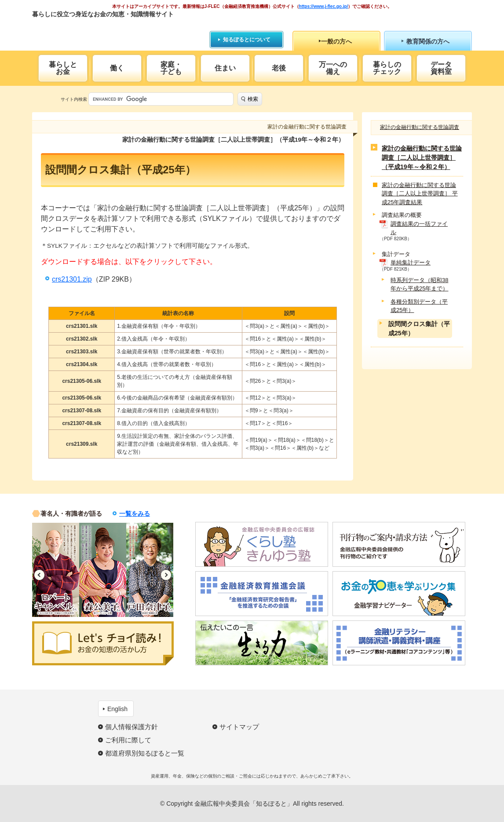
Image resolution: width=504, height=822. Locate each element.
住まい (225, 68)
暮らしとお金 (63, 68)
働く (117, 68)
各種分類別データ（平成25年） (419, 306)
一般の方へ (336, 41)
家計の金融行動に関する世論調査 (420, 127)
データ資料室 (441, 68)
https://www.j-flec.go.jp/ (324, 6)
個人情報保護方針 (131, 727)
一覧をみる (135, 514)
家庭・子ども (171, 68)
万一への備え (333, 68)
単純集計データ (411, 262)
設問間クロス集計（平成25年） (419, 328)
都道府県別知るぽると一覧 (145, 753)
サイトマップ (239, 727)
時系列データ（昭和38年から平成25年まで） (419, 284)
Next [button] (166, 575)
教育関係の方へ (428, 41)
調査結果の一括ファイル (419, 228)
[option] (56, 570)
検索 (253, 99)
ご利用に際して (128, 740)
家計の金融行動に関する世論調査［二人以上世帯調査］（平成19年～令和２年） (422, 158)
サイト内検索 (74, 99)
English (117, 709)
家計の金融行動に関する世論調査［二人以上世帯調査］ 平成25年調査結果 (420, 194)
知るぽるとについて (247, 40)
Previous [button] (39, 575)
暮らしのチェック (387, 68)
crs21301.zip (72, 279)
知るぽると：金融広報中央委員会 (113, 30)
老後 (279, 68)
